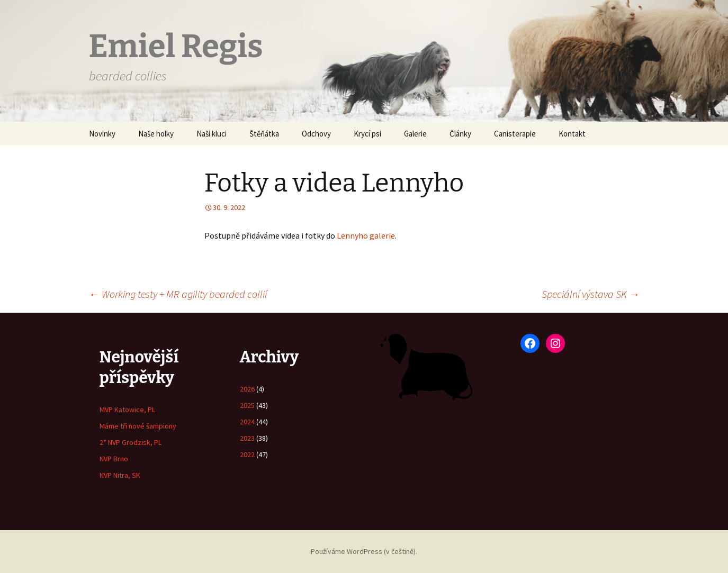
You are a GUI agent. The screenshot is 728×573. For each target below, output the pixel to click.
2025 (247, 405)
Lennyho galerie (366, 235)
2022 (247, 454)
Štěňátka (264, 134)
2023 (247, 438)
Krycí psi (367, 134)
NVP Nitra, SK (120, 475)
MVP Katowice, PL (127, 410)
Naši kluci (212, 134)
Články (460, 134)
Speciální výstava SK (591, 294)
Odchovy (316, 134)
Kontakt (572, 134)
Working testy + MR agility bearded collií (178, 294)
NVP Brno (114, 459)
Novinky (102, 134)
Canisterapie (515, 134)
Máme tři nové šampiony (138, 426)
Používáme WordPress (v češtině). (364, 551)
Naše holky (156, 134)
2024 (247, 422)
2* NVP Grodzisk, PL (131, 442)
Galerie (415, 134)
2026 (247, 389)
